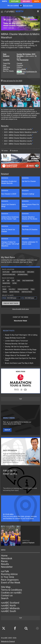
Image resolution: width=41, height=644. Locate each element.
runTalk (5, 571)
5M (8, 281)
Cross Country (23, 289)
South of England (9, 275)
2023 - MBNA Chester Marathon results (18, 138)
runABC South (8, 611)
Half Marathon (28, 281)
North (5, 1)
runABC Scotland (10, 603)
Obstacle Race (27, 292)
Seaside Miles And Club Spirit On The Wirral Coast (20, 359)
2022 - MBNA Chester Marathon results (18, 141)
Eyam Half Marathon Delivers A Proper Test (20, 352)
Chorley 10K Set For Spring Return (17, 347)
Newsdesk (7, 558)
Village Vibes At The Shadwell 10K (17, 355)
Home (4, 556)
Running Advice (9, 574)
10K (13, 281)
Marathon (6, 283)
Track (5, 292)
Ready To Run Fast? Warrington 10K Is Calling (21, 335)
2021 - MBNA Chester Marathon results (18, 144)
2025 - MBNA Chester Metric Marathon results (20, 132)
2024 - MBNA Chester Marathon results (18, 135)
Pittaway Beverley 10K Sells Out (16, 344)
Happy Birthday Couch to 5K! (15, 338)
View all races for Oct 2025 (13, 81)
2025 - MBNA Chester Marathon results (18, 129)
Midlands (26, 1)
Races (4, 561)
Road (4, 289)
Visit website (21, 69)
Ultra (15, 283)
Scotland (15, 1)
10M (18, 281)
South (37, 1)
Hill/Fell (12, 289)
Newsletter (7, 567)
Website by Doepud (8, 641)
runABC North (8, 606)
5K (3, 281)
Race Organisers (10, 580)
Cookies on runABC (11, 593)
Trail (33, 289)
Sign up (7, 430)
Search (5, 598)
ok (21, 6)
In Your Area (8, 577)
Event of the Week (11, 583)
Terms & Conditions (12, 590)
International (23, 275)
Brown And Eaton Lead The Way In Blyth (19, 363)
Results (5, 564)
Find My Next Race (11, 303)
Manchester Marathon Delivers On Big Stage (21, 350)
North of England (18, 272)
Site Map (6, 587)
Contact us (7, 595)
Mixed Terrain (14, 292)
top (20, 399)
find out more (28, 6)
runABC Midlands (10, 608)
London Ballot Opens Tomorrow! (16, 341)
